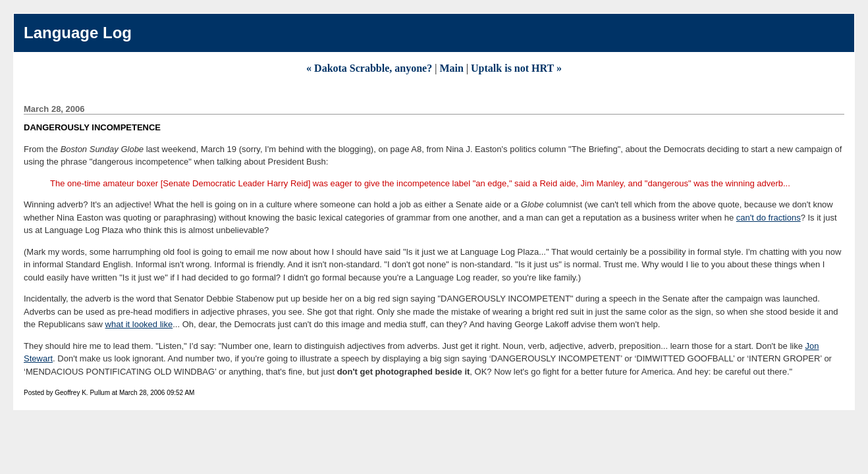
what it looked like (139, 324)
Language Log (78, 33)
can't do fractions (769, 218)
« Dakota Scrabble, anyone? (369, 68)
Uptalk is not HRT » (516, 68)
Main (451, 68)
